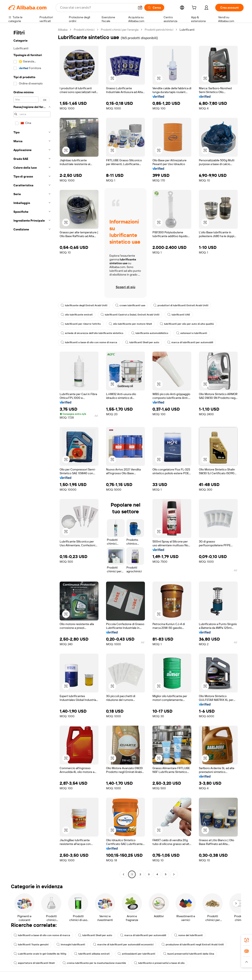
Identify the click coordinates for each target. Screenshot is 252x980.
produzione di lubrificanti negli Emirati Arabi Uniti (193, 945)
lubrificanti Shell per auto (142, 342)
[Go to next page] (174, 874)
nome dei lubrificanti (188, 935)
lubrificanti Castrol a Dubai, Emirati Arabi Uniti (130, 315)
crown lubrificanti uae (130, 305)
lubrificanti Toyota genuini (31, 945)
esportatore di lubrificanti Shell (34, 963)
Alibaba (63, 30)
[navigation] (32, 453)
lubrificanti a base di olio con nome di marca (89, 342)
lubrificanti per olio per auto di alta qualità (187, 324)
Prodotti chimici (84, 30)
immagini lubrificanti (71, 945)
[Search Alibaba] (97, 8)
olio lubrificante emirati (77, 315)
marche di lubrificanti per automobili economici (123, 945)
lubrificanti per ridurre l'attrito (81, 324)
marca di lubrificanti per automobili (190, 342)
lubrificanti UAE (179, 315)
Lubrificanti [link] (187, 30)
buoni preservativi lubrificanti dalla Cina (189, 954)
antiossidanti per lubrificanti (136, 954)
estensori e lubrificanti (192, 333)
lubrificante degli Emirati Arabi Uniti (84, 305)
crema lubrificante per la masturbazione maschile (94, 963)
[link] (247, 940)
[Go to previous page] (123, 874)
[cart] (195, 8)
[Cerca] (154, 8)
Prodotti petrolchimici (159, 30)
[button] (140, 8)
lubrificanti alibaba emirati (92, 954)
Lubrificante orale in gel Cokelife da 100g (40, 954)
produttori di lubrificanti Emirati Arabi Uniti (181, 305)
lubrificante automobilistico (150, 333)
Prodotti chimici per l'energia (120, 30)
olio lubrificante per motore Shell (130, 324)
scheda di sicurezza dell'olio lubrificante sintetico (92, 333)
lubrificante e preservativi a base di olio (159, 963)
